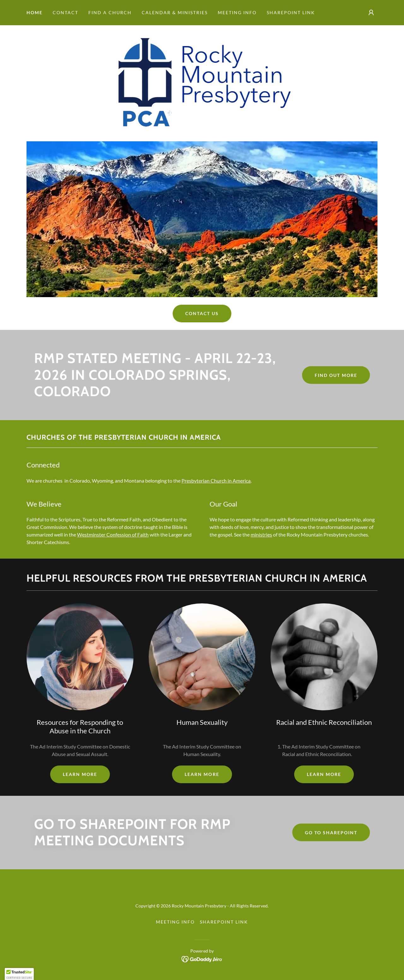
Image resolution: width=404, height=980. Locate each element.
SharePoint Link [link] (291, 12)
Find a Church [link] (110, 12)
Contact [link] (65, 12)
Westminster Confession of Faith (113, 534)
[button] (371, 13)
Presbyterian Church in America (216, 481)
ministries (261, 534)
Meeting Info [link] (237, 12)
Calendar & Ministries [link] (175, 12)
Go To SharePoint (331, 833)
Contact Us (202, 313)
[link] (202, 82)
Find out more (336, 375)
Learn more (80, 774)
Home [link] (35, 12)
